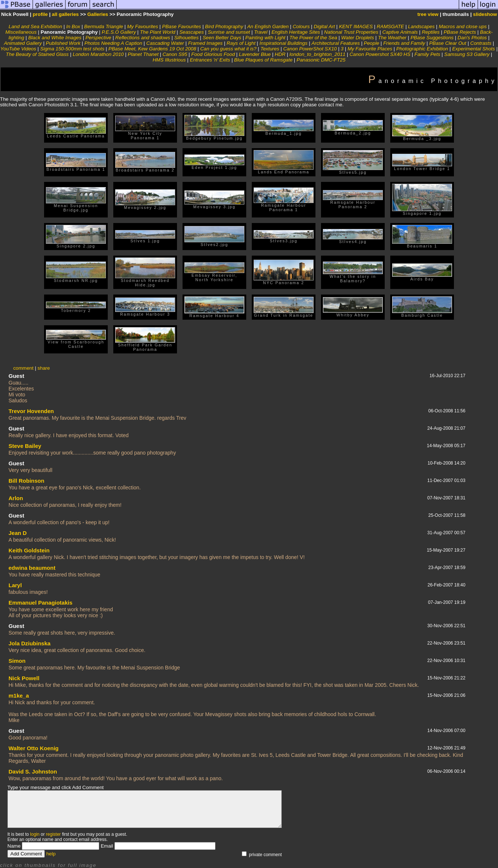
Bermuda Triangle (103, 26)
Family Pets (427, 54)
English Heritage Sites (296, 32)
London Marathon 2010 (98, 54)
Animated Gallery (23, 43)
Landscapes (421, 26)
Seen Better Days (222, 38)
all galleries (65, 14)
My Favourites (143, 26)
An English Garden (268, 26)
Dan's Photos (472, 38)
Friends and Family (404, 43)
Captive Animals (400, 32)
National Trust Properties (351, 32)
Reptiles (431, 32)
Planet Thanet (143, 54)
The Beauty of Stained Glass (37, 54)
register (53, 834)
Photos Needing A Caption (113, 43)
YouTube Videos (18, 49)
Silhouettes (186, 38)
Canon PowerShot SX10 (310, 49)
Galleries (98, 14)
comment (24, 368)
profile (40, 14)
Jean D (18, 533)
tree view (428, 14)
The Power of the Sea (313, 38)
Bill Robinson (26, 481)
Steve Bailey (25, 446)
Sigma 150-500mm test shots (72, 49)
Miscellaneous (21, 32)
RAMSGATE (390, 26)
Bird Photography (224, 26)
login (35, 834)
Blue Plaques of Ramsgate (263, 60)
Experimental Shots (474, 49)
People (372, 43)
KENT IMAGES (356, 26)
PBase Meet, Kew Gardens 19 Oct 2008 (152, 49)
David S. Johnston (33, 771)
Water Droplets (357, 38)
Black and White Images (55, 38)
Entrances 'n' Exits (210, 60)
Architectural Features (335, 43)
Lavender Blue (255, 54)
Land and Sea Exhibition (35, 26)
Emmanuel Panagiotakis (41, 603)
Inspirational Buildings (284, 43)
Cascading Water (165, 43)
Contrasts (481, 43)
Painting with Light (265, 38)
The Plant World (158, 32)
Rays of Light (241, 43)
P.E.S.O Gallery (119, 32)
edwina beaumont (32, 568)
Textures (270, 49)
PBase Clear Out (448, 43)
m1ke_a (19, 696)
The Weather (392, 38)
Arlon (16, 498)
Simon (17, 661)
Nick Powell (24, 678)
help (51, 854)
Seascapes (191, 32)
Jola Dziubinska (29, 643)
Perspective (98, 38)
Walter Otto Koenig (34, 748)
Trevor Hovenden (31, 411)
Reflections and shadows (143, 38)
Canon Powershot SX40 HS (380, 54)
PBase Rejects (460, 32)
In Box (73, 26)
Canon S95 (175, 54)
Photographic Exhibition (422, 49)
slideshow (485, 14)
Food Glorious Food (213, 54)
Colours (301, 26)
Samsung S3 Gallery (467, 54)
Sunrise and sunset (229, 32)
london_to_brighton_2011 (317, 54)
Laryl (15, 585)
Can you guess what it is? (228, 49)
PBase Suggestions (432, 38)
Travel (261, 32)
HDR (280, 54)
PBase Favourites (182, 26)
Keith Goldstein (29, 550)
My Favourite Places (370, 49)
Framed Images (205, 43)
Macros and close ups (463, 26)
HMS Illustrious (169, 60)
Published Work (63, 43)
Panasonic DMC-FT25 (321, 60)
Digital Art (324, 26)
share (44, 368)
